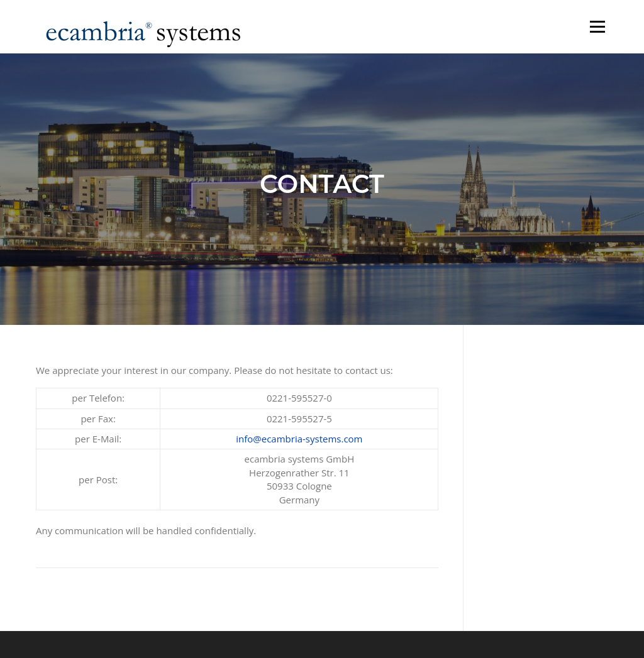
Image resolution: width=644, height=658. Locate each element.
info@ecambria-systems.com (299, 439)
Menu (597, 26)
